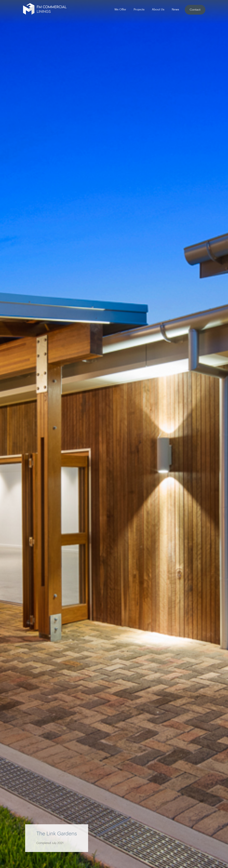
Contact (195, 10)
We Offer (120, 9)
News (175, 9)
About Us (158, 9)
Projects (139, 9)
